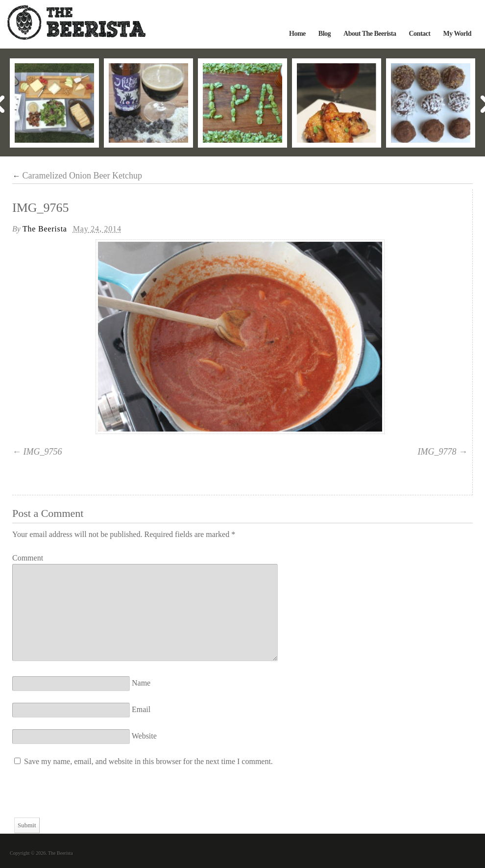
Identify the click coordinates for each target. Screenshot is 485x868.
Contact (419, 34)
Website (144, 736)
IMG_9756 (43, 452)
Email (141, 709)
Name (141, 683)
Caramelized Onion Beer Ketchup (77, 176)
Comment (28, 558)
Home (297, 34)
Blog (325, 34)
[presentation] (87, 798)
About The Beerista (370, 34)
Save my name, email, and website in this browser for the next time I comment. (148, 761)
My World (457, 34)
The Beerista (45, 229)
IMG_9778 (437, 452)
